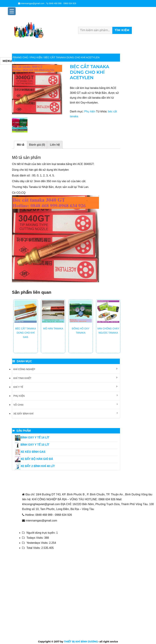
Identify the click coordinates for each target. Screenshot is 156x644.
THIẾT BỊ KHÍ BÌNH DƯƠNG (81, 642)
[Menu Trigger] (12, 11)
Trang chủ (21, 57)
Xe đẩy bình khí (23, 414)
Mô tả (21, 145)
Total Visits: (34, 548)
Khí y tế (18, 387)
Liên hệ (55, 145)
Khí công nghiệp (24, 369)
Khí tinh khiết (22, 378)
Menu (7, 61)
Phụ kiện (36, 57)
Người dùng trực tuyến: (41, 533)
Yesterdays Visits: (38, 543)
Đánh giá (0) (37, 145)
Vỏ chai (18, 405)
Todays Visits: (35, 538)
